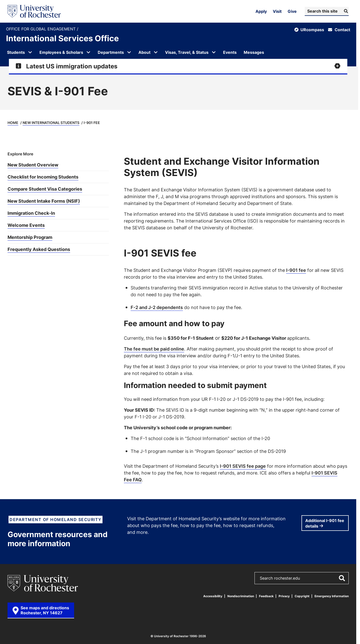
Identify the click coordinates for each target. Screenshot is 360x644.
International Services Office (62, 38)
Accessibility (213, 596)
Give (292, 11)
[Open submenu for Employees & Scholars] (88, 52)
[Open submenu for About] (156, 52)
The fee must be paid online (154, 349)
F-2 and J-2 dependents (157, 307)
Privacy (284, 596)
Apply (261, 11)
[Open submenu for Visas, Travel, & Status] (214, 52)
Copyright (302, 596)
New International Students (51, 123)
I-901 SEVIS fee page (243, 466)
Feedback (266, 596)
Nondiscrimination (241, 596)
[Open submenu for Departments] (129, 52)
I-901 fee (296, 270)
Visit (277, 11)
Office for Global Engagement (41, 29)
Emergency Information (332, 596)
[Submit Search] (345, 11)
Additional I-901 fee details (325, 523)
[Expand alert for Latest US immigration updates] (178, 66)
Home (13, 123)
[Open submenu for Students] (30, 52)
